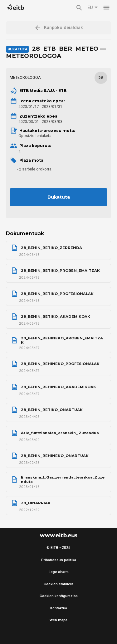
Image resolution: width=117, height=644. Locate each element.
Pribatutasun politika (59, 560)
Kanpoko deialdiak (58, 28)
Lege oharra (59, 572)
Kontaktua (59, 608)
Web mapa (58, 620)
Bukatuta (59, 197)
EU (93, 8)
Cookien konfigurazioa (59, 596)
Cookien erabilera (58, 584)
